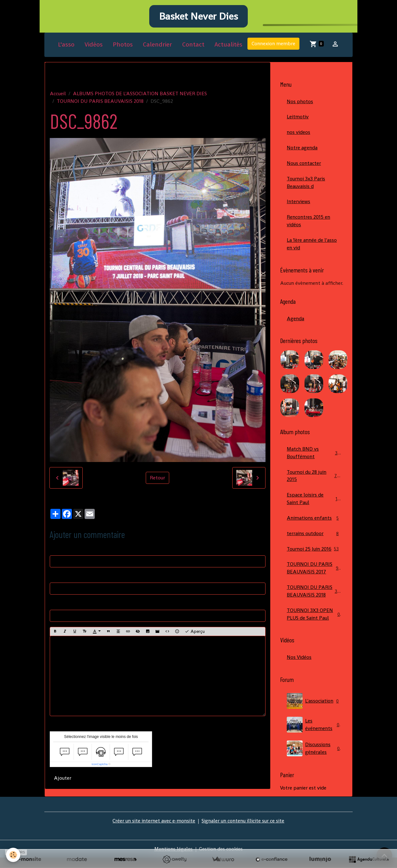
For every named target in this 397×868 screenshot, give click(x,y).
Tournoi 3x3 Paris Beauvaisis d (306, 183)
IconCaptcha (100, 765)
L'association (314, 711)
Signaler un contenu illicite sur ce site (243, 831)
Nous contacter (304, 164)
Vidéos (94, 45)
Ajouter (63, 779)
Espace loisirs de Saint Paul (314, 500)
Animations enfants (314, 520)
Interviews (298, 203)
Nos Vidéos (299, 667)
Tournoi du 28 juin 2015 (314, 477)
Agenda (295, 320)
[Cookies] (13, 855)
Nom (55, 550)
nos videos (298, 133)
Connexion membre (273, 44)
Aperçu (195, 632)
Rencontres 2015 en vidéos (308, 222)
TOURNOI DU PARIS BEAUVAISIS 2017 (314, 570)
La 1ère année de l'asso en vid (312, 245)
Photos (123, 45)
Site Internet (64, 604)
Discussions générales (314, 759)
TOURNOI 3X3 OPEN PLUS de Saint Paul (314, 624)
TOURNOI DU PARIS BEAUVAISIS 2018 (100, 102)
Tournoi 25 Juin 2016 (314, 551)
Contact (193, 45)
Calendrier (157, 45)
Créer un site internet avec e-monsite (154, 831)
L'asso (66, 45)
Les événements (314, 735)
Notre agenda (302, 149)
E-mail (57, 577)
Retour (157, 479)
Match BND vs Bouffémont (314, 454)
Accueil (58, 94)
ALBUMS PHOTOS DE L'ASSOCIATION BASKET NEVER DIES (140, 94)
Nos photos (300, 102)
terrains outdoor (314, 535)
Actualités (228, 45)
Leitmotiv (298, 118)
